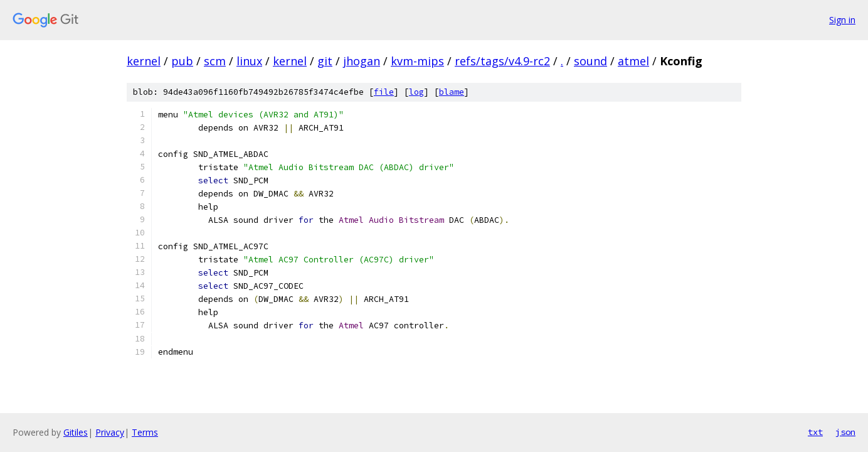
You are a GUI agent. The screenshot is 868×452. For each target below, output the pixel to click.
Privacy (110, 432)
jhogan (362, 61)
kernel (144, 61)
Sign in (842, 20)
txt (815, 432)
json (845, 432)
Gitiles (76, 432)
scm (215, 61)
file (384, 92)
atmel (633, 61)
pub (182, 61)
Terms (145, 432)
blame (452, 92)
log (416, 92)
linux (249, 61)
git (325, 61)
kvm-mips (417, 61)
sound (590, 61)
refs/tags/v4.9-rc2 (502, 61)
